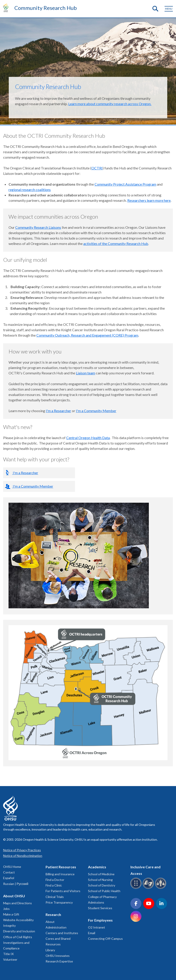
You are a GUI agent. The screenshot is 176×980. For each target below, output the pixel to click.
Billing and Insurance (60, 874)
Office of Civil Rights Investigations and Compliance (18, 943)
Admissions (96, 902)
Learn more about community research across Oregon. (110, 104)
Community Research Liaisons (38, 227)
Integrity (9, 926)
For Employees (100, 920)
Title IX (8, 954)
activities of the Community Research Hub (116, 243)
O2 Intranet (97, 927)
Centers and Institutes (62, 933)
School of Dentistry (102, 885)
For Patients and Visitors (63, 891)
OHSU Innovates (58, 956)
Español (9, 878)
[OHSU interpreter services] (161, 888)
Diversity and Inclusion (19, 931)
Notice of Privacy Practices (22, 850)
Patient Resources (61, 867)
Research (53, 914)
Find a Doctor (55, 880)
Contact (9, 872)
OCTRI (97, 168)
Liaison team (86, 373)
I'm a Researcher (58, 411)
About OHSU (14, 896)
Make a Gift (11, 914)
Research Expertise (59, 961)
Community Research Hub (46, 8)
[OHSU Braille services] (137, 888)
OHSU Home (12, 867)
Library (50, 950)
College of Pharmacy (102, 897)
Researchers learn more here (149, 200)
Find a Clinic (54, 885)
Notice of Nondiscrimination (23, 856)
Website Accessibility (18, 920)
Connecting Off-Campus (105, 939)
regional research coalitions (30, 190)
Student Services (100, 908)
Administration (56, 927)
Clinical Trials (55, 897)
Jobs (6, 909)
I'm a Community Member (96, 411)
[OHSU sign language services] (149, 888)
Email (92, 933)
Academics (97, 867)
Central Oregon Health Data (88, 438)
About (50, 922)
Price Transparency (59, 902)
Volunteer (10, 959)
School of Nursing (100, 880)
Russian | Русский (16, 884)
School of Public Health (104, 891)
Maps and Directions (18, 903)
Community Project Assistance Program (125, 184)
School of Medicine (101, 874)
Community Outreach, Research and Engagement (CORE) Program (87, 335)
